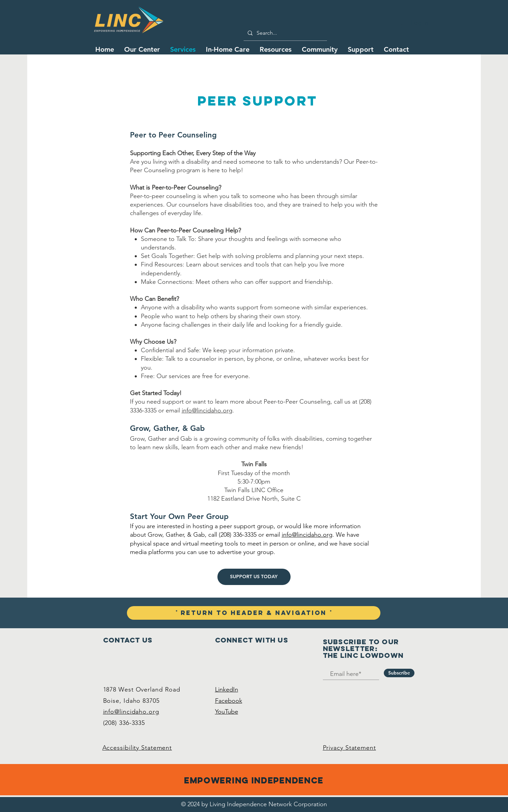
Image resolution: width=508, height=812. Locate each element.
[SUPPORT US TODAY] (254, 577)
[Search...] (285, 33)
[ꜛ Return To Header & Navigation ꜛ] (254, 613)
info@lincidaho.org (207, 410)
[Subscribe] (399, 673)
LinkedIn (227, 689)
